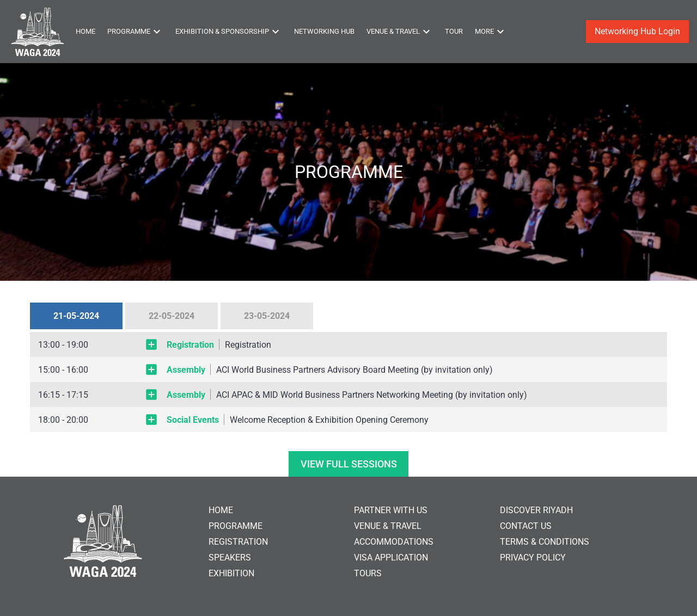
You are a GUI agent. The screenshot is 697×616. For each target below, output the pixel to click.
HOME (221, 510)
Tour (454, 31)
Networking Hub (324, 31)
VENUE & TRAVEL (388, 526)
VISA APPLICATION (391, 558)
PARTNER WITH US (391, 510)
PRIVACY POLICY (533, 558)
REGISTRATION (238, 542)
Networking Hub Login (637, 31)
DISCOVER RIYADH (536, 510)
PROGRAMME (236, 526)
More (491, 32)
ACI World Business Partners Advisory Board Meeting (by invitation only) (354, 370)
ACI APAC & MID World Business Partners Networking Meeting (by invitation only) (372, 395)
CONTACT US (526, 526)
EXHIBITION (231, 573)
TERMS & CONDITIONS (545, 542)
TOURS (368, 573)
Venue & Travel (400, 32)
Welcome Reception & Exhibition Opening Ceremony (329, 420)
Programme (135, 32)
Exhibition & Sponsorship (229, 32)
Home (85, 31)
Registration (248, 345)
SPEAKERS (230, 558)
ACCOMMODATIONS (394, 542)
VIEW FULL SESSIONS (349, 464)
